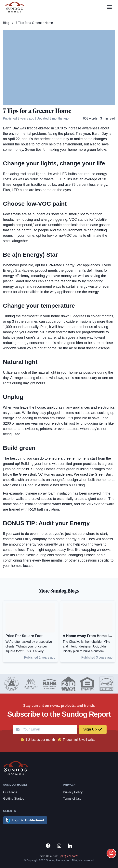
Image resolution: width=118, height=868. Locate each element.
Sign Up (93, 729)
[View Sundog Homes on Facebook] (48, 846)
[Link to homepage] (15, 7)
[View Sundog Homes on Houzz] (70, 846)
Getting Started (14, 799)
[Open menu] (109, 7)
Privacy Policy (73, 792)
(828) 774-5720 (69, 856)
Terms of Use (72, 799)
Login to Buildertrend (25, 820)
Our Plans (10, 792)
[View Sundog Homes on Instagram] (59, 846)
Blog (6, 23)
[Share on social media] (111, 853)
